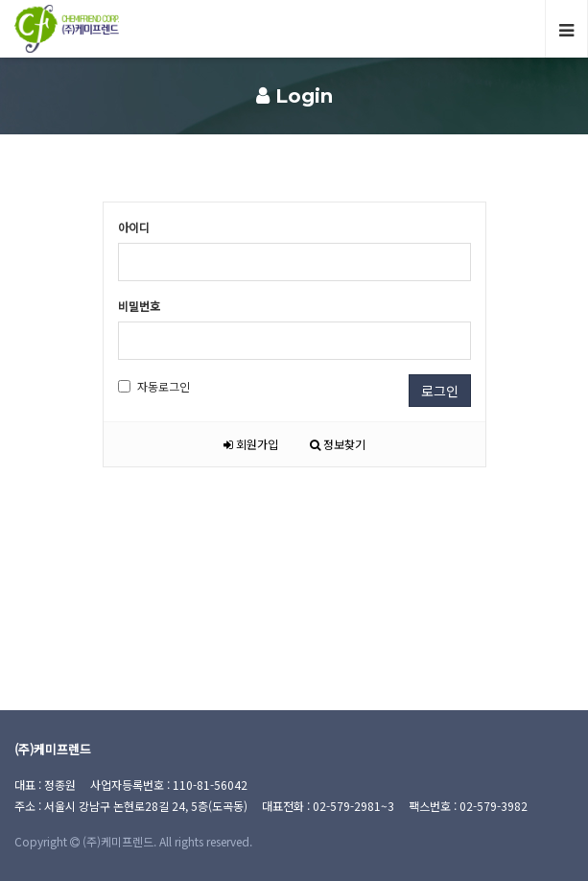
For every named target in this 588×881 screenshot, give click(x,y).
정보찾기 (338, 444)
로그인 (440, 391)
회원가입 (251, 444)
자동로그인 (154, 386)
